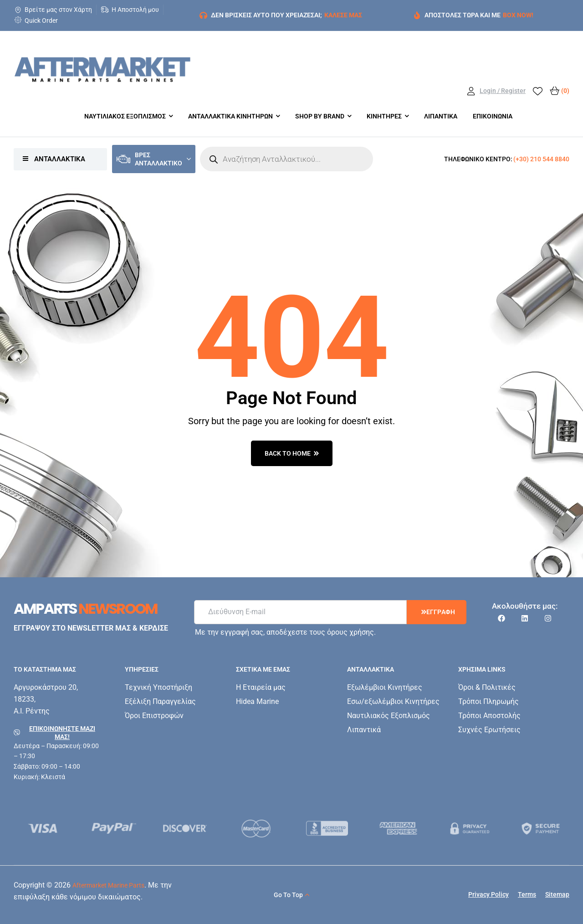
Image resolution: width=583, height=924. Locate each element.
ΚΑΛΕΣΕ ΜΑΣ (343, 15)
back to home (292, 453)
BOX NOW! (518, 15)
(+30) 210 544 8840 (541, 159)
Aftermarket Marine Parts (108, 885)
